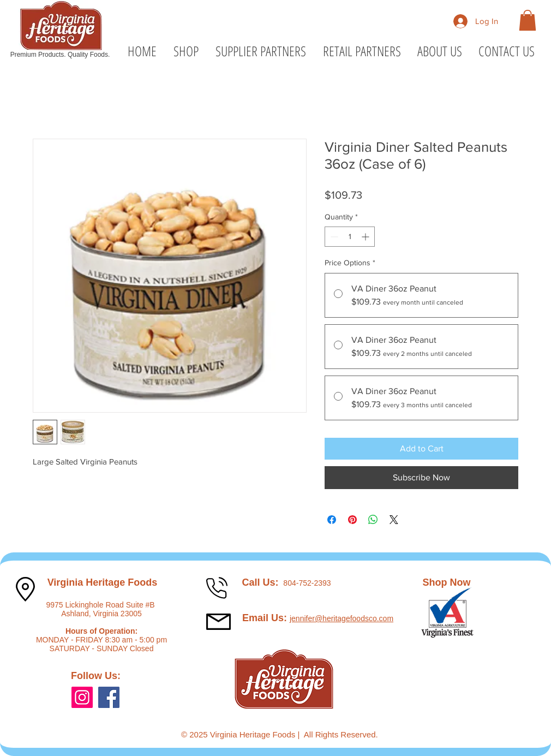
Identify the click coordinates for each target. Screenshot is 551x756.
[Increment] (366, 237)
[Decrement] (333, 237)
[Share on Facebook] (332, 520)
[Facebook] (109, 697)
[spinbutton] (350, 237)
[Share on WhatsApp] (373, 520)
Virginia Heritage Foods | (257, 734)
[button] (528, 20)
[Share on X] (394, 520)
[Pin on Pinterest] (352, 520)
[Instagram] (82, 697)
